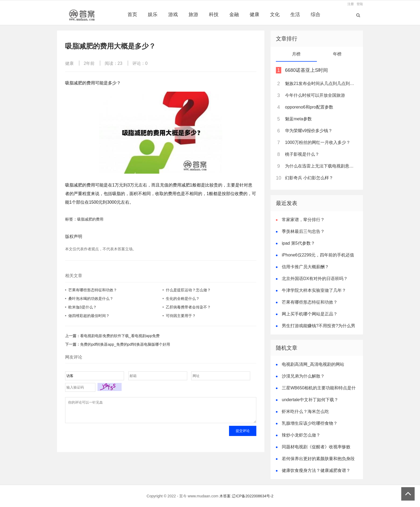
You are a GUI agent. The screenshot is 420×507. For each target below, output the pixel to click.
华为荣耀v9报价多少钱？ (309, 131)
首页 (132, 14)
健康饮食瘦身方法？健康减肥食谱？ (316, 470)
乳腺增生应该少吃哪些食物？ (310, 423)
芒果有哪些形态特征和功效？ (93, 290)
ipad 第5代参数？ (298, 243)
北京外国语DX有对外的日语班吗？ (315, 279)
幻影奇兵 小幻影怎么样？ (309, 178)
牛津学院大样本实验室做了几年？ (314, 290)
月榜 (296, 54)
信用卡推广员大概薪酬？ (305, 267)
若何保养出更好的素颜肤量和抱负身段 (318, 459)
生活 (295, 14)
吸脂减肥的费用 (90, 219)
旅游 (193, 14)
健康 (254, 14)
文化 (275, 14)
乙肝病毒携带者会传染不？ (188, 307)
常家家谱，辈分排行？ (303, 220)
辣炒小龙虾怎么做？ (301, 435)
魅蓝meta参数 (298, 119)
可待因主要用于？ (181, 316)
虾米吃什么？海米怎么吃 (305, 411)
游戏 (173, 14)
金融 (234, 14)
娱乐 (153, 14)
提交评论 (243, 435)
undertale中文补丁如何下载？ (310, 400)
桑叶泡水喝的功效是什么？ (91, 299)
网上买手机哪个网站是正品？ (310, 314)
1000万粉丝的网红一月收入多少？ (318, 142)
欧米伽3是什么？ (82, 307)
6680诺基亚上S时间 (306, 70)
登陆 (360, 4)
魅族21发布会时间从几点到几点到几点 (321, 83)
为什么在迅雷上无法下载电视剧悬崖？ (321, 166)
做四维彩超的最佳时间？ (89, 316)
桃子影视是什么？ (302, 154)
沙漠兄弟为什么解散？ (303, 376)
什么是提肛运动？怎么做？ (188, 290)
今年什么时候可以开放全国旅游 (315, 95)
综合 (316, 14)
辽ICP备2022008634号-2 (253, 496)
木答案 (225, 496)
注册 (351, 4)
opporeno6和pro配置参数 (309, 107)
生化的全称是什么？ (183, 299)
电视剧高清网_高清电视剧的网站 (313, 364)
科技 (214, 14)
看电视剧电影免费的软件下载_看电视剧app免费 (120, 336)
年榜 (337, 54)
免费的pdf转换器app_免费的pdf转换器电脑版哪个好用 (125, 344)
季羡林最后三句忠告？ (303, 231)
